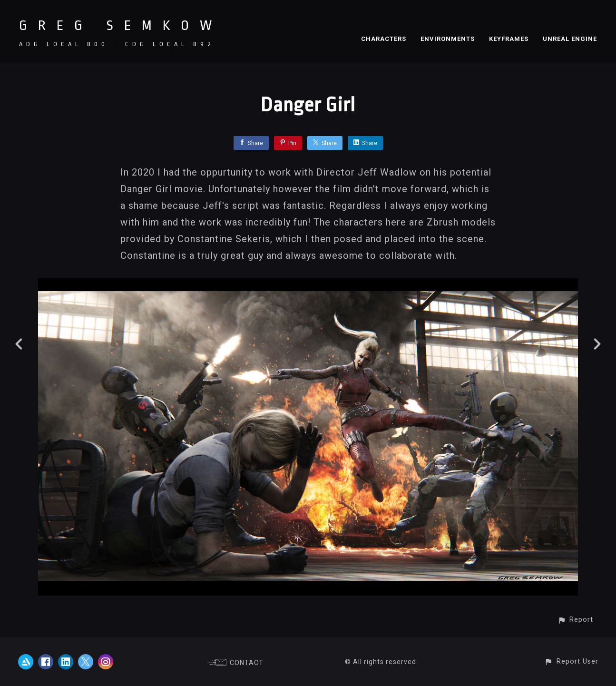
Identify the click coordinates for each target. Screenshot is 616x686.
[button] (575, 620)
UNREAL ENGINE (570, 39)
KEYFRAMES (509, 39)
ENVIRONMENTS (448, 39)
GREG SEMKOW (121, 26)
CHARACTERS (384, 39)
